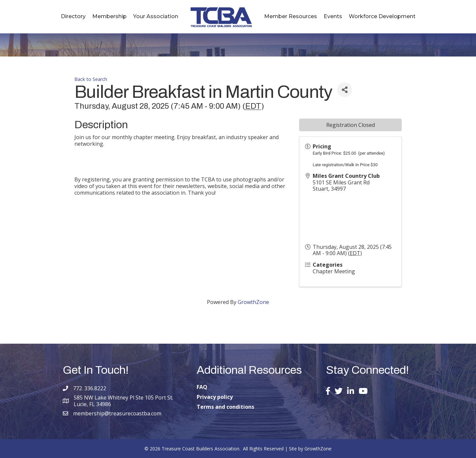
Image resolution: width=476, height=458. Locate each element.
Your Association (156, 16)
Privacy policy (215, 397)
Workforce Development (382, 16)
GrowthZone (253, 302)
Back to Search (91, 79)
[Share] (345, 90)
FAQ (202, 387)
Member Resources (291, 16)
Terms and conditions (225, 407)
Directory (73, 16)
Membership (109, 16)
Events (333, 16)
